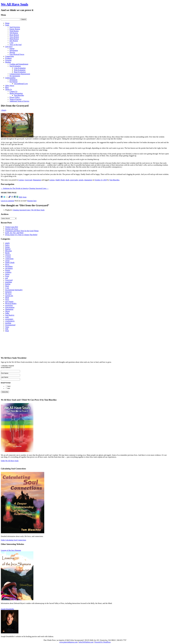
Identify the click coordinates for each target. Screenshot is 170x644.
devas (7, 264)
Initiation (8, 292)
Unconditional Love (21, 84)
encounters (9, 268)
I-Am (11, 43)
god (7, 278)
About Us (9, 89)
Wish (7, 331)
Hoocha (12, 52)
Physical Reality (11, 303)
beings (7, 247)
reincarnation (10, 307)
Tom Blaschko (19, 95)
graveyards (74, 180)
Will (7, 329)
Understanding (10, 78)
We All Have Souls (15, 4)
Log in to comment (7, 201)
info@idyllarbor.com (86, 642)
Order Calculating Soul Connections (13, 540)
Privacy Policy (15, 97)
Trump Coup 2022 (12, 227)
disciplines (9, 266)
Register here (32, 201)
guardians (9, 282)
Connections (10, 56)
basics (7, 245)
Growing (8, 60)
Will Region (14, 33)
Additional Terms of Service (19, 101)
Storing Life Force (12, 229)
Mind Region (14, 39)
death (67, 180)
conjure (52, 180)
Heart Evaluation (20, 72)
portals (81, 180)
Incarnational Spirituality (14, 290)
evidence (8, 272)
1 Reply (4, 110)
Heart (7, 286)
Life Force (9, 47)
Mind (7, 298)
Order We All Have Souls (10, 461)
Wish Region (14, 31)
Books (7, 253)
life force (8, 294)
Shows (8, 311)
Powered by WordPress (103, 642)
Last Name (5, 377)
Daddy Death (60, 180)
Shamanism (37, 180)
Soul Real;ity (10, 315)
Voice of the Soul (16, 45)
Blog (7, 88)
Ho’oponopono (15, 76)
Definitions (13, 80)
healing (8, 284)
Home (7, 23)
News (7, 300)
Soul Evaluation (15, 66)
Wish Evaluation (20, 70)
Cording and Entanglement (19, 64)
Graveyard (28, 180)
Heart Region (14, 35)
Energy (12, 48)
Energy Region (15, 29)
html (9, 386)
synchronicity (10, 321)
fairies (7, 274)
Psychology (14, 82)
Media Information (16, 93)
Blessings (9, 251)
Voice (7, 327)
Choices (8, 255)
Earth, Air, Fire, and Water (14, 233)
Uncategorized (10, 325)
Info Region (14, 41)
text (9, 388)
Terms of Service (15, 99)
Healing (8, 62)
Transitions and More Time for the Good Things (22, 231)
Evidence (8, 58)
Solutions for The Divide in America (15, 188)
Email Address (6, 367)
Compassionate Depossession (20, 74)
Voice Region (14, 37)
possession (9, 305)
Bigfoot (8, 249)
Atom (25, 197)
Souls (7, 25)
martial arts (9, 296)
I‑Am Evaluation (20, 68)
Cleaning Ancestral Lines (39, 188)
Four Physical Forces (17, 54)
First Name (5, 373)
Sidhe (7, 313)
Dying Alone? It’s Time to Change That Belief (21, 235)
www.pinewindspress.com (68, 642)
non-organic (9, 302)
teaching (8, 323)
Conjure (21, 180)
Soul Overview (15, 27)
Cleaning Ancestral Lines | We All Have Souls (29, 210)
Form (7, 276)
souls (7, 317)
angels (7, 243)
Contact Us (13, 91)
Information (14, 50)
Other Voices (10, 86)
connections (9, 259)
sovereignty (9, 319)
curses (7, 261)
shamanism (88, 180)
